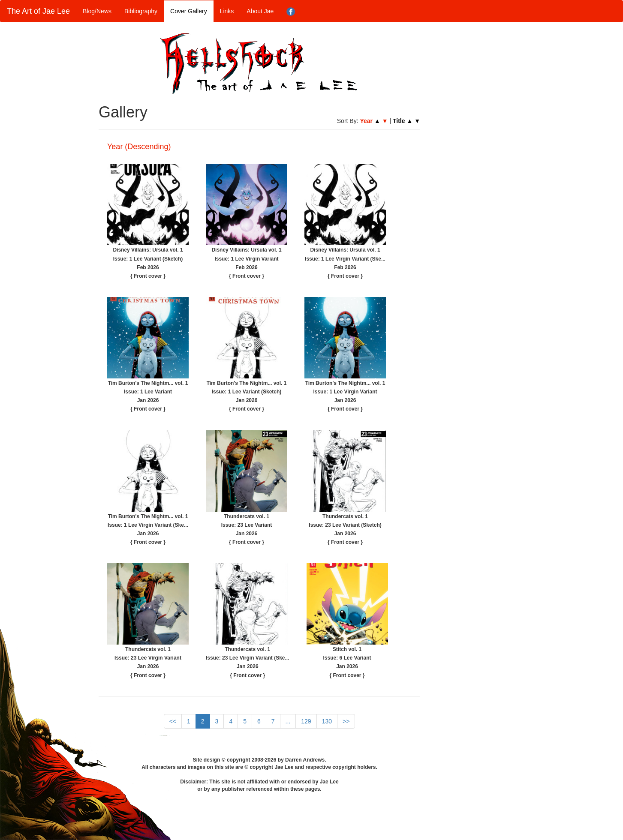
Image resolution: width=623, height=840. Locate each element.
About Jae (260, 11)
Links (227, 11)
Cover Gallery (189, 11)
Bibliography (141, 11)
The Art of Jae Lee (38, 11)
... (288, 721)
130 (327, 721)
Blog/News (97, 11)
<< (173, 721)
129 (306, 721)
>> (346, 721)
